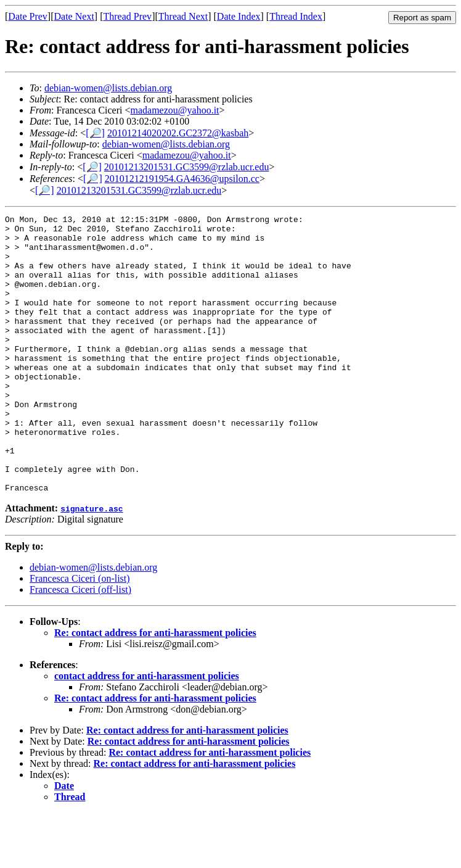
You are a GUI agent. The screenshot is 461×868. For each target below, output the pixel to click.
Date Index (239, 16)
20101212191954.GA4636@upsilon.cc (182, 179)
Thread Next (183, 16)
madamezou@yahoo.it (175, 110)
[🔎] (95, 133)
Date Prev (28, 16)
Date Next (74, 16)
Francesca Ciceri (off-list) (80, 645)
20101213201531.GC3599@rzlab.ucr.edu (187, 167)
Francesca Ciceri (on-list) (80, 634)
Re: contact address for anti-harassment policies (155, 688)
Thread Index (296, 16)
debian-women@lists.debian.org (108, 88)
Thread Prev (127, 16)
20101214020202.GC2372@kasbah (178, 133)
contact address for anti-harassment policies (147, 731)
